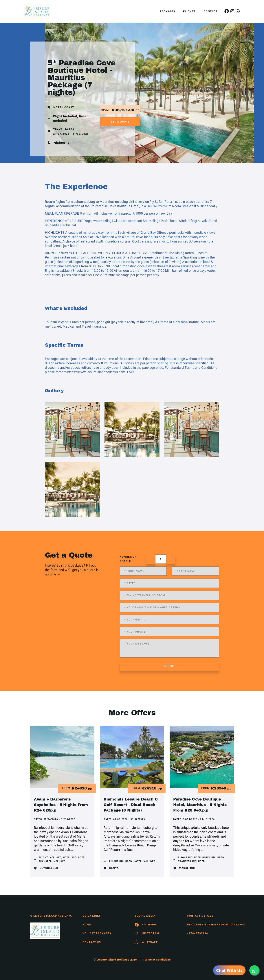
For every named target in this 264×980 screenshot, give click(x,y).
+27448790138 (197, 933)
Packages (167, 11)
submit (169, 666)
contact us (92, 942)
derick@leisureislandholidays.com (210, 925)
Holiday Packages (97, 933)
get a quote (120, 122)
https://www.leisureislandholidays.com (96, 372)
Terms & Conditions (157, 960)
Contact (211, 11)
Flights (189, 11)
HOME (87, 925)
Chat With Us (229, 970)
